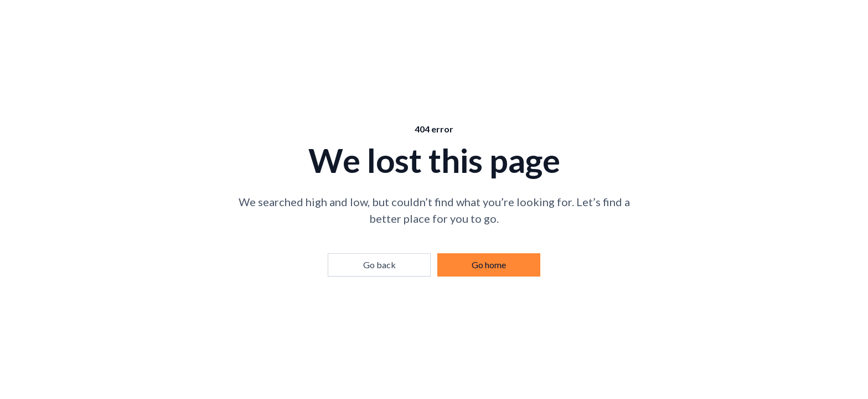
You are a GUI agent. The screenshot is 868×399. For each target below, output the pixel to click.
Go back (379, 265)
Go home (489, 265)
